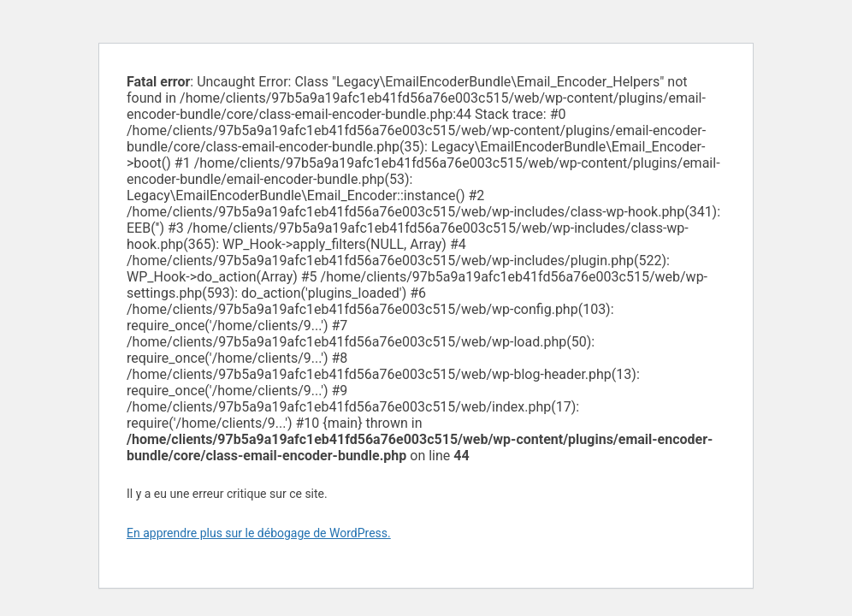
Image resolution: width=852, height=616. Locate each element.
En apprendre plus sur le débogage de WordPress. (259, 533)
